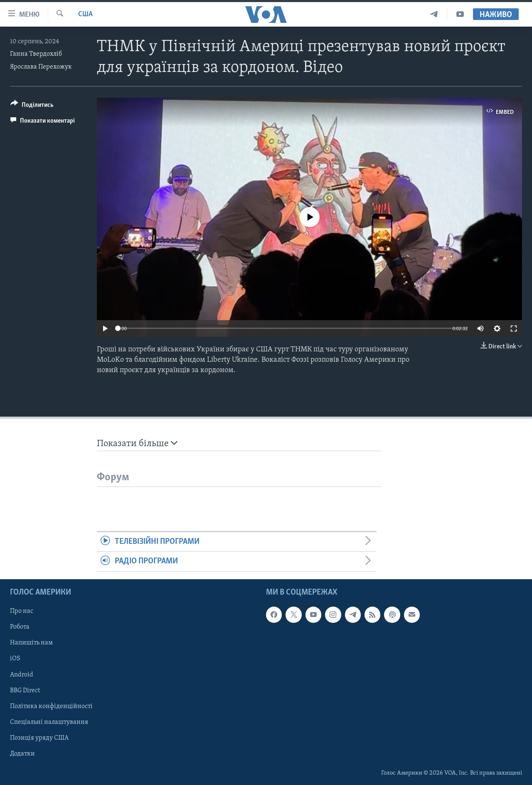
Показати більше (137, 443)
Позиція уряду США (39, 738)
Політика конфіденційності (51, 706)
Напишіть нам (31, 643)
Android (22, 674)
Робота (20, 627)
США (85, 14)
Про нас (22, 611)
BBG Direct (25, 690)
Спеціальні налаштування (49, 722)
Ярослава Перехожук (41, 67)
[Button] (32, 106)
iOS (15, 659)
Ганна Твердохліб (36, 54)
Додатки (22, 753)
